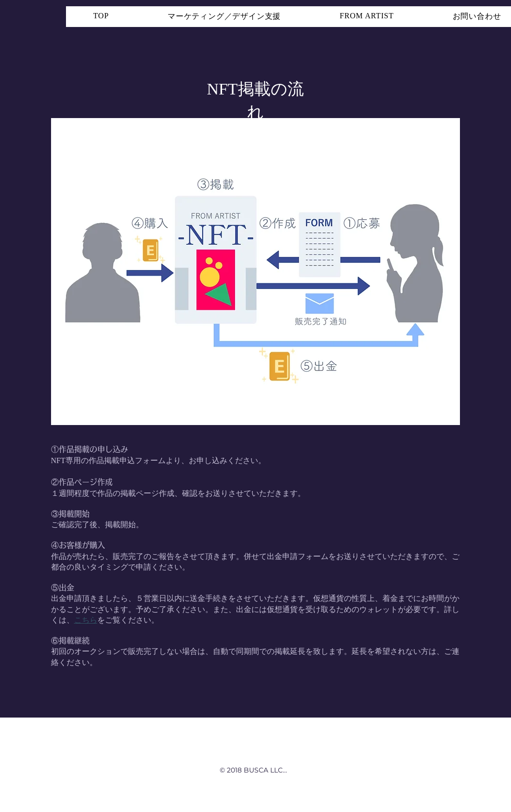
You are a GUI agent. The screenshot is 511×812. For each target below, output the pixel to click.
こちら (86, 620)
